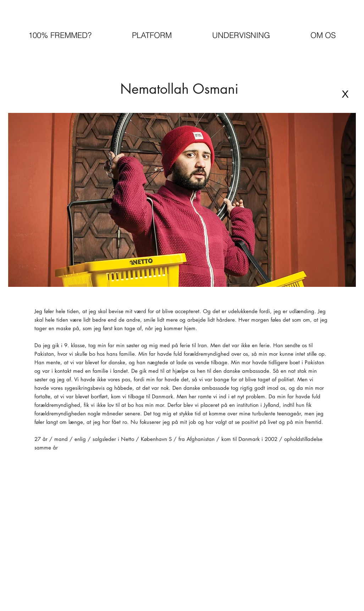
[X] (345, 94)
